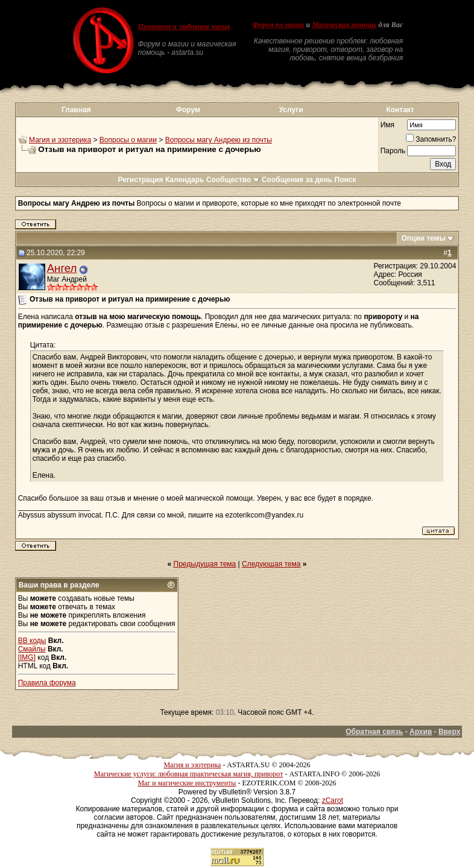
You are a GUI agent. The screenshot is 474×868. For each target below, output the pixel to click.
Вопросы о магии (128, 140)
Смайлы (32, 649)
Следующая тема (271, 564)
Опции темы (423, 238)
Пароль (393, 151)
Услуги (291, 110)
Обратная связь (374, 732)
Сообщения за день (297, 180)
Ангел (62, 268)
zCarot (333, 800)
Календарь (185, 180)
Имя (387, 125)
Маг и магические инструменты (187, 783)
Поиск (346, 180)
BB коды (32, 641)
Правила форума (47, 683)
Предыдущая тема (205, 564)
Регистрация (140, 180)
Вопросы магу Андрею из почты (219, 140)
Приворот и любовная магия (184, 27)
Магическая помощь (344, 25)
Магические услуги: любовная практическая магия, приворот (189, 774)
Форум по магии (279, 25)
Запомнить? (431, 139)
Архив (421, 732)
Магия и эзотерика (60, 140)
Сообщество (233, 180)
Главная (76, 110)
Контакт (400, 110)
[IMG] (27, 657)
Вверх (449, 732)
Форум (188, 110)
